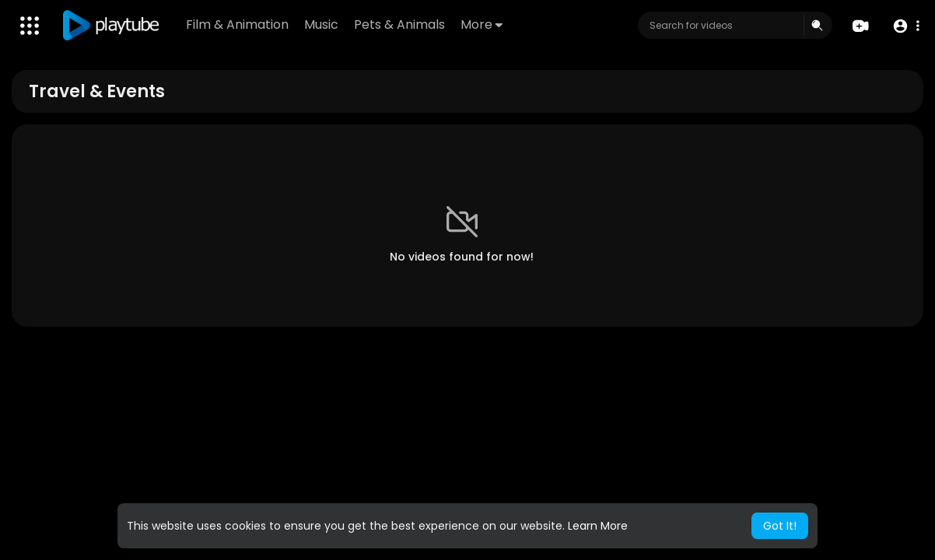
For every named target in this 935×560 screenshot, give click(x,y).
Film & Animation (237, 24)
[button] (906, 26)
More (482, 24)
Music (321, 24)
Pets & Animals (399, 24)
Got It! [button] (780, 526)
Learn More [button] (598, 526)
